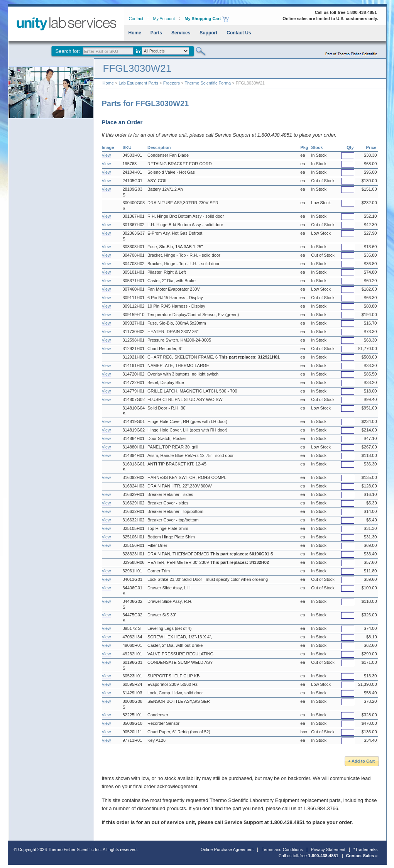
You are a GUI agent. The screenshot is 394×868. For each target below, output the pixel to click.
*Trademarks (366, 849)
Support (208, 33)
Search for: (68, 51)
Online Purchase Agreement (227, 849)
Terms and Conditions (282, 849)
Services (181, 33)
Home (135, 33)
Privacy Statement (328, 849)
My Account (164, 19)
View (107, 155)
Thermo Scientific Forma (208, 83)
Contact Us (239, 33)
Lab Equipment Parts (138, 83)
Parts (156, 33)
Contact (136, 19)
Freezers (172, 83)
